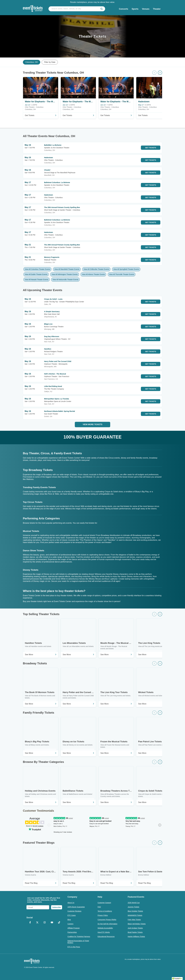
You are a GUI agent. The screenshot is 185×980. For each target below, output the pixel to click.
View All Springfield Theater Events (126, 269)
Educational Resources (106, 937)
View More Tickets (92, 424)
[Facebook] (30, 923)
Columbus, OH (32, 62)
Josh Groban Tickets (135, 928)
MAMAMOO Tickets (135, 915)
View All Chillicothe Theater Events (96, 269)
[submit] (102, 9)
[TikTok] (59, 923)
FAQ (99, 907)
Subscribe (57, 907)
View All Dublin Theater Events (36, 274)
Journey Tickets (133, 907)
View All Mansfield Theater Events (67, 269)
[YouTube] (52, 923)
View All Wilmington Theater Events (65, 274)
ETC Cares (72, 915)
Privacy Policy (103, 915)
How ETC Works (104, 932)
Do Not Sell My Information (107, 924)
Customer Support (104, 903)
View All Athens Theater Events (93, 274)
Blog (69, 920)
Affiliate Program (74, 928)
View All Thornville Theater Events (122, 274)
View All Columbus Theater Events (37, 269)
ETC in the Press (74, 947)
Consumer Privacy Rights (107, 920)
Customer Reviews (74, 911)
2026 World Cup (134, 903)
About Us (71, 903)
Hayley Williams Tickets (136, 937)
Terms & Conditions (105, 911)
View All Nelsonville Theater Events (65, 280)
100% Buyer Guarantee (76, 907)
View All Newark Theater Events (37, 280)
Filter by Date (50, 62)
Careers (70, 924)
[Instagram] (45, 923)
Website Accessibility (105, 928)
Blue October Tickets (135, 911)
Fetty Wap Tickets (134, 920)
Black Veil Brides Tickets (137, 924)
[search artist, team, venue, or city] (77, 9)
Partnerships (72, 932)
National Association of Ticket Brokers (78, 942)
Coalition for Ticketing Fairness (79, 937)
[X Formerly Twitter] (37, 923)
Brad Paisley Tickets (135, 932)
